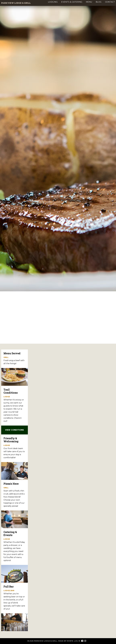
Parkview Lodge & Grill (16, 3)
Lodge (7, 397)
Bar (12, 591)
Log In (77, 641)
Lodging (53, 2)
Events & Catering (72, 2)
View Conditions (14, 430)
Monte (70, 641)
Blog (99, 2)
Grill (6, 357)
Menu (89, 2)
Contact (110, 2)
